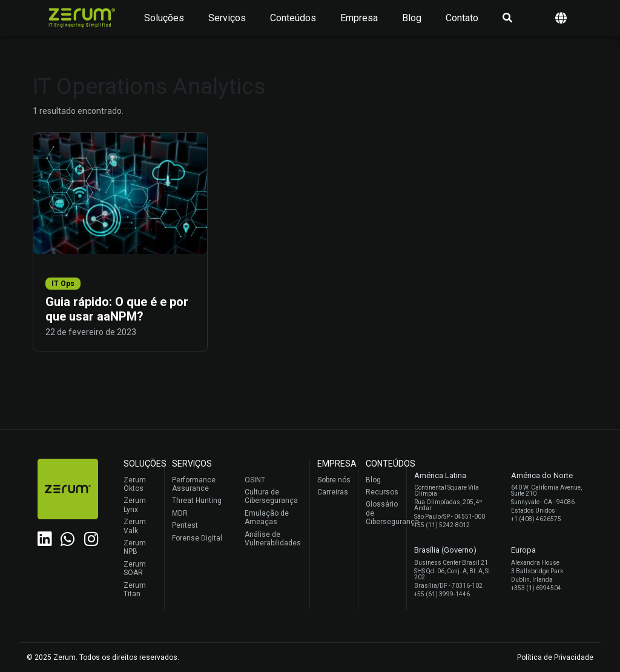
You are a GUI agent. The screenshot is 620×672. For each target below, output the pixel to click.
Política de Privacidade (555, 657)
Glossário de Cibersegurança (383, 513)
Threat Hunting (197, 501)
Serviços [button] (227, 18)
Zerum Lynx (135, 505)
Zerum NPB (135, 547)
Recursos (382, 492)
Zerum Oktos (135, 484)
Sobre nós (334, 480)
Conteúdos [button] (293, 18)
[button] (561, 18)
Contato (462, 18)
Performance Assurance (194, 484)
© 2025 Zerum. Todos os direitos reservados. (103, 657)
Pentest (185, 525)
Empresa (359, 18)
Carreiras (333, 492)
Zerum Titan (135, 590)
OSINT (255, 480)
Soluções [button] (164, 18)
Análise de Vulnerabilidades (273, 539)
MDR (180, 513)
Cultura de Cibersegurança (271, 496)
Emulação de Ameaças (267, 517)
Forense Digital (197, 538)
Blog (412, 18)
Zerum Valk (135, 526)
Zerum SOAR (135, 568)
